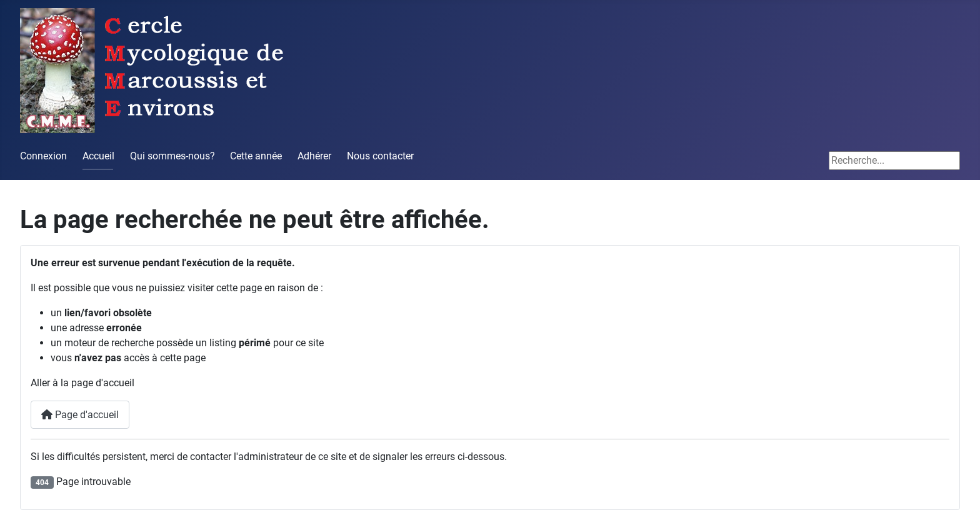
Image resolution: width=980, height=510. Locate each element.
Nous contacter (380, 156)
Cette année (256, 156)
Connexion (43, 156)
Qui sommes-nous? (172, 156)
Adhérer (314, 156)
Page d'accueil (80, 415)
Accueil (98, 156)
